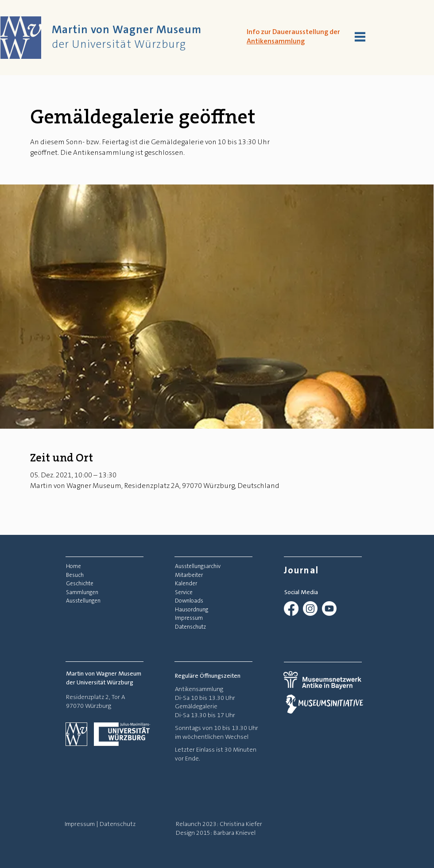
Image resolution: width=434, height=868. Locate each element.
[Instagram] (310, 609)
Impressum (80, 824)
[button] (360, 37)
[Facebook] (291, 609)
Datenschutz (118, 824)
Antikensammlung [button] (276, 41)
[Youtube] (329, 609)
